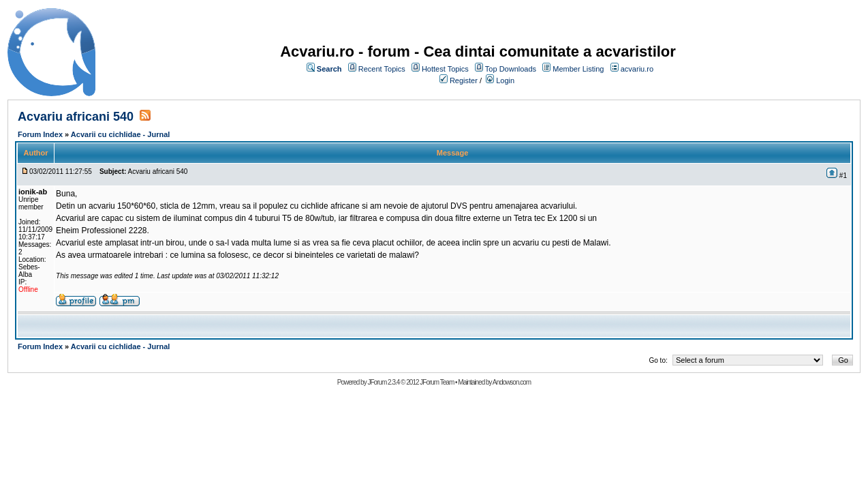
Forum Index (40, 134)
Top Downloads (511, 69)
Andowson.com (512, 382)
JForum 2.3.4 (383, 382)
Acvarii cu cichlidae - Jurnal (121, 134)
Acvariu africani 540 (76, 117)
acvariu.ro (637, 69)
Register (464, 80)
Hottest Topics (445, 69)
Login (505, 80)
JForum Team (437, 382)
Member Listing (578, 69)
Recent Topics (382, 69)
